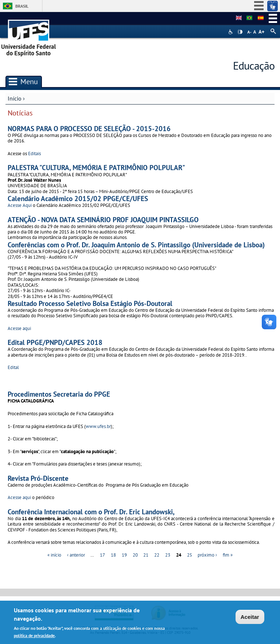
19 (124, 555)
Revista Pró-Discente (38, 478)
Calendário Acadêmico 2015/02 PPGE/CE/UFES (78, 198)
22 (157, 555)
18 (113, 555)
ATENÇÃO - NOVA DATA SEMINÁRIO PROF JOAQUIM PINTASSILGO (103, 219)
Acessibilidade (231, 32)
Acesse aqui (19, 328)
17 (102, 555)
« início (54, 555)
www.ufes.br (98, 426)
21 (146, 555)
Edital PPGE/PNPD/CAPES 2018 (55, 342)
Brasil (22, 6)
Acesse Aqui (20, 205)
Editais (35, 154)
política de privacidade (34, 637)
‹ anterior (76, 555)
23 (168, 555)
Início (15, 98)
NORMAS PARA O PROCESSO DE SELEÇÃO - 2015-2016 (89, 128)
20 (135, 555)
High (240, 32)
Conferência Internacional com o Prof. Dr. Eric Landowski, (91, 512)
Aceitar (250, 619)
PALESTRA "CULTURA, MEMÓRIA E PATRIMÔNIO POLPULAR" (96, 167)
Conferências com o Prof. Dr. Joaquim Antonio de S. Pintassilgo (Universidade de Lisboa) (136, 245)
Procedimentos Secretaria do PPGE (59, 394)
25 (190, 555)
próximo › (207, 555)
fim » (228, 555)
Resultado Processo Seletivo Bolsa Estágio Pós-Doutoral (90, 303)
